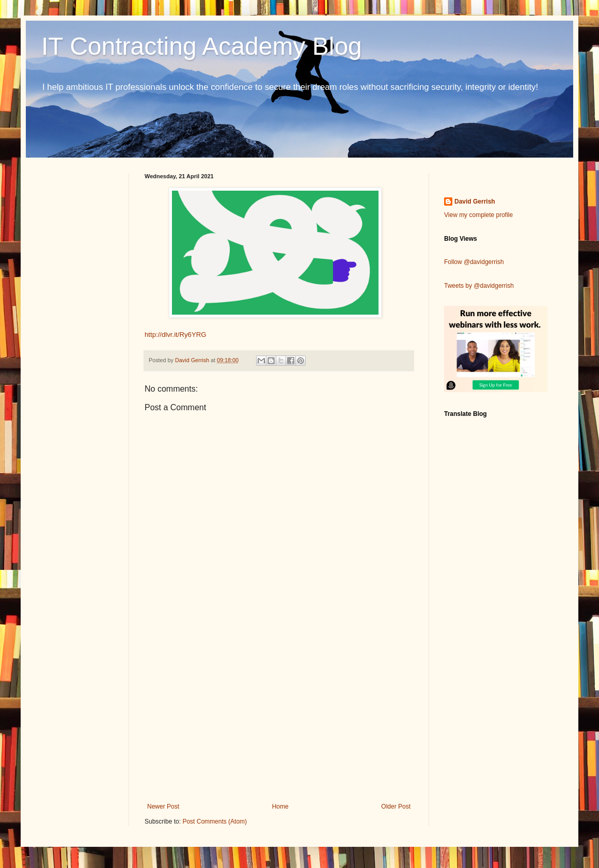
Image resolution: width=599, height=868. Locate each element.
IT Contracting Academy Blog (202, 46)
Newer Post (163, 807)
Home (280, 807)
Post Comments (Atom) (215, 822)
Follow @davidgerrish (474, 262)
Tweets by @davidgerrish (479, 286)
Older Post (396, 807)
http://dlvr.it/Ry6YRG (175, 335)
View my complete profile (478, 215)
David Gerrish (475, 202)
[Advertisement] (279, 718)
